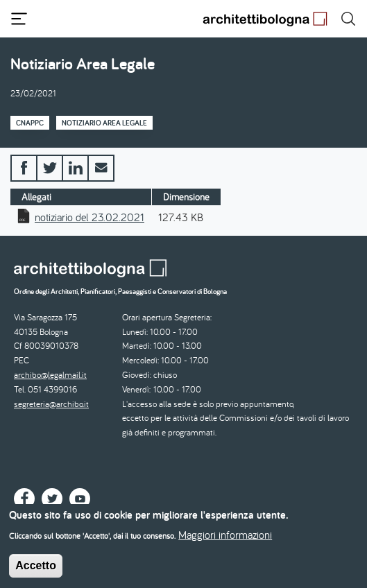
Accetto (36, 573)
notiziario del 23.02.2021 (89, 217)
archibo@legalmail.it (50, 375)
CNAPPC (30, 123)
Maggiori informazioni (225, 542)
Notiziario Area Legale (104, 123)
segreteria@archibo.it (51, 404)
